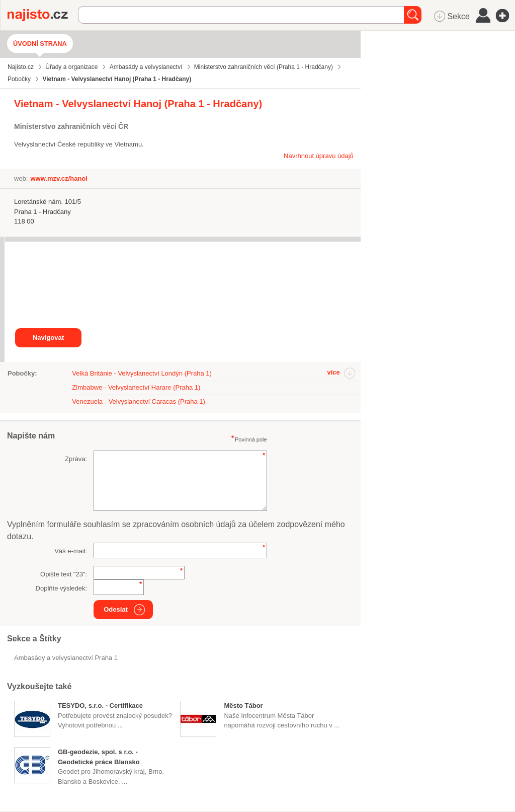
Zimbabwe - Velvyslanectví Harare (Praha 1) (136, 387)
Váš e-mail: (71, 551)
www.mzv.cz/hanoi (59, 178)
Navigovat (48, 338)
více (333, 372)
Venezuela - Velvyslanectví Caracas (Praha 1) (138, 401)
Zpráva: (76, 459)
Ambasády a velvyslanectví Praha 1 (66, 658)
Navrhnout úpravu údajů (319, 156)
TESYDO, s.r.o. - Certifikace (100, 706)
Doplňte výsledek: (62, 588)
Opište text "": (64, 574)
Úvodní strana (40, 44)
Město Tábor (243, 706)
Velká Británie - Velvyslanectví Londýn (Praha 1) (142, 373)
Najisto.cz (43, 15)
